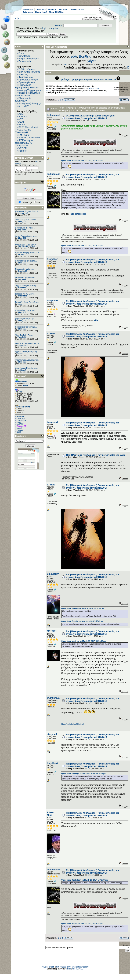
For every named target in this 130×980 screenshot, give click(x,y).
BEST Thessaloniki (28, 127)
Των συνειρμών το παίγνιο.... (26, 220)
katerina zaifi (23, 213)
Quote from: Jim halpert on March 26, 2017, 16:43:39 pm (85, 880)
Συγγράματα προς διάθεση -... (27, 286)
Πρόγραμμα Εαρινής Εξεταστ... (27, 211)
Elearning (23, 74)
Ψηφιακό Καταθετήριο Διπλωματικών (28, 94)
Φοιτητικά (64, 9)
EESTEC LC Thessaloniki (23, 131)
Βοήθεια (85, 56)
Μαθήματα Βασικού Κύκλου (78, 86)
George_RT (21, 426)
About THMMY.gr (57, 12)
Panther (23, 151)
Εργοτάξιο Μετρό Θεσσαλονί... (27, 302)
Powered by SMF (48, 967)
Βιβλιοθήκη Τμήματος (29, 72)
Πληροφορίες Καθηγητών (24, 99)
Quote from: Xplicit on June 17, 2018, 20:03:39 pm (82, 161)
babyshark (53, 301)
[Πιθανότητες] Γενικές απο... (26, 261)
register (54, 28)
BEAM (22, 124)
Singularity (53, 574)
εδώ (74, 56)
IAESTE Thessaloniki (29, 138)
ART (21, 119)
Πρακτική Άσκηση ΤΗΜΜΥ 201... (28, 253)
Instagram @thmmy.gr (30, 103)
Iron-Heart (52, 763)
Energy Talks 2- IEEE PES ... (26, 244)
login (45, 28)
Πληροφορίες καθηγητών (25, 269)
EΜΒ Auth (24, 135)
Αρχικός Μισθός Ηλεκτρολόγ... (27, 352)
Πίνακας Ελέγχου (24, 158)
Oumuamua (53, 698)
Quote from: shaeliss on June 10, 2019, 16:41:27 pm (83, 608)
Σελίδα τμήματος (27, 69)
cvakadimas (22, 345)
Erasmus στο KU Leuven (25, 294)
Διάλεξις (21, 255)
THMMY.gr (50, 86)
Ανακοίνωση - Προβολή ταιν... (27, 368)
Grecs (20, 354)
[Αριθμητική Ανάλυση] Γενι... (26, 277)
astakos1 (20, 416)
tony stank (22, 230)
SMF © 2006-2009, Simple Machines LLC (72, 967)
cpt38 (19, 432)
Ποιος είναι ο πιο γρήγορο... (26, 327)
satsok (19, 428)
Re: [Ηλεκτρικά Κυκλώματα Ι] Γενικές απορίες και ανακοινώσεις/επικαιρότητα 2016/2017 (92, 176)
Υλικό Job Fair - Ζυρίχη (24, 335)
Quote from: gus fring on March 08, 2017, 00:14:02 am (84, 641)
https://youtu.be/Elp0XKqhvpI (73, 724)
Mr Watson (22, 288)
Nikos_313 (22, 222)
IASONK (20, 424)
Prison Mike (50, 814)
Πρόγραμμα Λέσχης (28, 80)
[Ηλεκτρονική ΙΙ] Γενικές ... (25, 228)
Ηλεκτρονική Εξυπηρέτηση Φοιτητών (27, 86)
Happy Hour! (41, 12)
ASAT (21, 122)
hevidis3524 (22, 420)
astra (19, 422)
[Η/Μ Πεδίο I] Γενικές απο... (26, 310)
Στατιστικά (21, 376)
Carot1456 (21, 418)
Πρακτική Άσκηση (27, 82)
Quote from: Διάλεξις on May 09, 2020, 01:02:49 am (82, 621)
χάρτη (92, 61)
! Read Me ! (41, 9)
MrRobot (52, 631)
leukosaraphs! (55, 115)
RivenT (92, 88)
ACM (21, 114)
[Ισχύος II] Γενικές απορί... (25, 319)
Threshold (22, 337)
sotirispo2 (22, 370)
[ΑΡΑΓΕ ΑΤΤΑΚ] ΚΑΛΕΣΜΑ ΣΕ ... (28, 343)
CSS (81, 969)
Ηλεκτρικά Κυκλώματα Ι (66, 88)
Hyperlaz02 (22, 271)
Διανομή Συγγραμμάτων (30, 90)
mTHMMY (24, 106)
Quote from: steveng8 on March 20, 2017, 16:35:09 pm (84, 774)
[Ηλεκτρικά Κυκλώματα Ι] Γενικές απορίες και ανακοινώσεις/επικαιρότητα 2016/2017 (90, 117)
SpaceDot (24, 146)
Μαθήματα (52, 9)
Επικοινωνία (25, 61)
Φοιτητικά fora (26, 77)
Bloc (69, 969)
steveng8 (52, 734)
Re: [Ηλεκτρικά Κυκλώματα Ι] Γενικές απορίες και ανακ (96, 455)
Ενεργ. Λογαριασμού (29, 59)
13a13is (51, 333)
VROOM (23, 148)
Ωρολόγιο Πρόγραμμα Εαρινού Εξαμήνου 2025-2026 (88, 79)
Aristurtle (23, 117)
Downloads (28, 9)
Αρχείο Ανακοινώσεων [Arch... (27, 236)
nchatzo (20, 430)
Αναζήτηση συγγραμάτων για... (27, 360)
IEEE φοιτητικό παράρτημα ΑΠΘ (24, 142)
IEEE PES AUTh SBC (26, 246)
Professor (52, 259)
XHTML (75, 969)
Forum (22, 53)
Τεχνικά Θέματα (77, 9)
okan (19, 304)
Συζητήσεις (28, 12)
